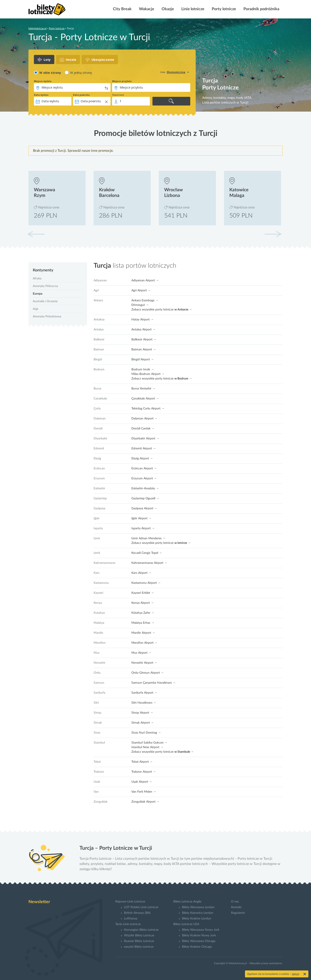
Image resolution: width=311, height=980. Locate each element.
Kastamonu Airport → (146, 583)
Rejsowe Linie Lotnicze (130, 902)
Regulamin (238, 913)
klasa (163, 72)
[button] (273, 234)
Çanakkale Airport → (145, 399)
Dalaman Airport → (144, 419)
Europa (38, 294)
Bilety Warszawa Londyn (198, 907)
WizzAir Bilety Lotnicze (139, 935)
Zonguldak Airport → (145, 802)
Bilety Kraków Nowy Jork (199, 935)
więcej (295, 974)
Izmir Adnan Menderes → (148, 538)
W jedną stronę (81, 73)
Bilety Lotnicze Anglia (187, 902)
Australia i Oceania (45, 301)
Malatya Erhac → (143, 623)
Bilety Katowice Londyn (198, 913)
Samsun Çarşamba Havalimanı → (154, 683)
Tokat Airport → (142, 762)
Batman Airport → (144, 350)
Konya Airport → (143, 603)
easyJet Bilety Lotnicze (139, 947)
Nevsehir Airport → (144, 663)
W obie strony (50, 73)
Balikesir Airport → (144, 340)
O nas (235, 902)
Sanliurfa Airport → (144, 693)
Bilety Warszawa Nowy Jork (201, 930)
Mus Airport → (141, 653)
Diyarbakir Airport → (145, 439)
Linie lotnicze (192, 9)
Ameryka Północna (45, 286)
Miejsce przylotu (122, 81)
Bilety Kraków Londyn (197, 919)
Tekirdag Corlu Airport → (148, 409)
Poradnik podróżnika (261, 9)
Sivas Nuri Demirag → (146, 733)
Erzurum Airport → (144, 478)
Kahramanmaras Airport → (149, 563)
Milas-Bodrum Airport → (148, 374)
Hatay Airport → (142, 320)
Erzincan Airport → (144, 469)
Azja (36, 309)
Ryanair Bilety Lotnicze (139, 941)
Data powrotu (81, 95)
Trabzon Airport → (144, 772)
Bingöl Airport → (143, 360)
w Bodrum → (183, 379)
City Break (122, 9)
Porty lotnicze (223, 9)
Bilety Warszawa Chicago (199, 941)
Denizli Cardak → (143, 429)
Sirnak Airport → (143, 723)
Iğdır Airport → (141, 518)
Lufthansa (131, 919)
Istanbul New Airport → (147, 747)
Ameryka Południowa (47, 317)
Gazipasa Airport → (144, 508)
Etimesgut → (140, 305)
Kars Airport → (141, 573)
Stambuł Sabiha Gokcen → (149, 743)
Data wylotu (41, 95)
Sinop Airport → (142, 713)
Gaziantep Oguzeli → (145, 498)
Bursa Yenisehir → (143, 389)
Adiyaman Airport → (145, 280)
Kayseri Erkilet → (143, 593)
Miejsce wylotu (43, 81)
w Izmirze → (183, 543)
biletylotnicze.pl (37, 28)
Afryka (37, 279)
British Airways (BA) (137, 913)
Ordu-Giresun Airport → (148, 673)
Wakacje (146, 9)
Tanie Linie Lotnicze (128, 924)
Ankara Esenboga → (145, 300)
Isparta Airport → (143, 528)
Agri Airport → (141, 290)
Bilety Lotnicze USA (186, 924)
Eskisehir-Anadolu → (145, 488)
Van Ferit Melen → (144, 792)
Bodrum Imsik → (143, 370)
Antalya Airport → (143, 330)
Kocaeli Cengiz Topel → (147, 553)
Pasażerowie (118, 95)
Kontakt (236, 907)
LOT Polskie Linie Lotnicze (141, 907)
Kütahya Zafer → (143, 613)
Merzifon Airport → (144, 643)
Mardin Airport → (143, 633)
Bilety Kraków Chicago (197, 947)
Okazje (167, 9)
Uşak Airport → (142, 782)
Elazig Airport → (142, 459)
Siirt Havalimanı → (144, 703)
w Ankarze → (183, 310)
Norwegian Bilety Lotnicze (141, 930)
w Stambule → (184, 752)
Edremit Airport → (144, 449)
